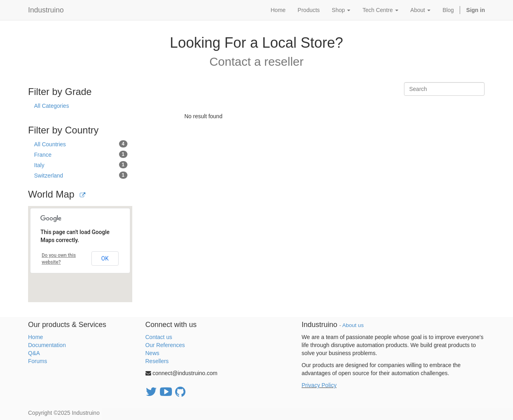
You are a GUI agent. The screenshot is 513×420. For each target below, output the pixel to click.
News (152, 353)
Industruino (46, 10)
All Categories (52, 106)
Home (35, 337)
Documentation (47, 345)
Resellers (157, 361)
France (81, 154)
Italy (81, 165)
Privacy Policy (319, 385)
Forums (37, 361)
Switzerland (81, 175)
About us (353, 325)
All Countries (81, 144)
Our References (165, 345)
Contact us (159, 337)
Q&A (34, 353)
